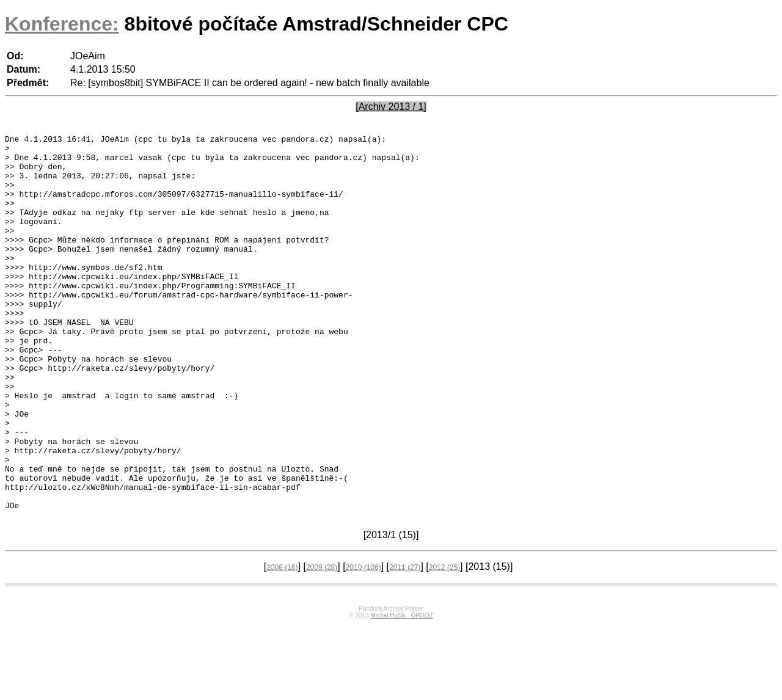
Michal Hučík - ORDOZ (401, 691)
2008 (282, 643)
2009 (322, 643)
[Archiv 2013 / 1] (391, 107)
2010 (364, 643)
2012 (444, 643)
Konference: (62, 24)
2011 (405, 643)
